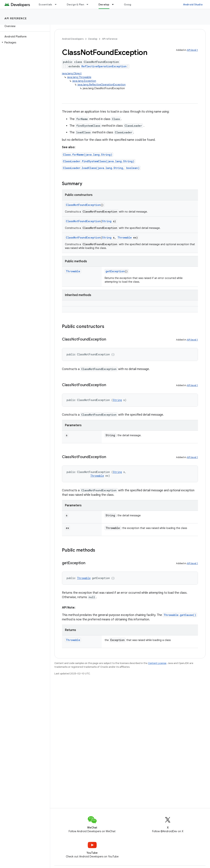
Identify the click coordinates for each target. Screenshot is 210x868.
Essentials (46, 4)
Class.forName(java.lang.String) (88, 155)
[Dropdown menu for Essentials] (57, 4)
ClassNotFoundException (83, 205)
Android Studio (193, 4)
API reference (16, 18)
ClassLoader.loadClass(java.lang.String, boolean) (101, 168)
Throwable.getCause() (180, 615)
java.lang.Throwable (79, 77)
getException (115, 271)
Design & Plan (75, 4)
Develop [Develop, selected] (104, 4)
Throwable (125, 237)
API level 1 (192, 50)
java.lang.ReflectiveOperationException (102, 85)
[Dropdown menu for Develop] (114, 4)
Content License (157, 663)
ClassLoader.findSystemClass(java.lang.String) (99, 161)
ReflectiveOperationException (104, 66)
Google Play (132, 4)
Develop (93, 39)
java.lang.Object (72, 73)
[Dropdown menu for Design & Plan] (89, 4)
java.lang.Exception (84, 81)
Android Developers (73, 39)
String (107, 221)
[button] (24, 42)
